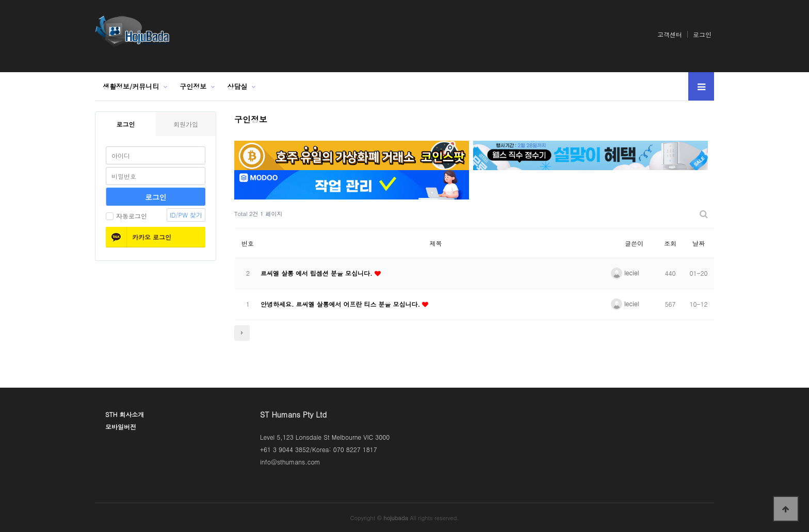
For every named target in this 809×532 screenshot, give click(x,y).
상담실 (237, 86)
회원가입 (186, 124)
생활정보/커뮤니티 (131, 86)
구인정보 (193, 86)
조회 (670, 243)
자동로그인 (126, 216)
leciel (625, 272)
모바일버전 (121, 427)
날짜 (699, 243)
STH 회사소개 (125, 414)
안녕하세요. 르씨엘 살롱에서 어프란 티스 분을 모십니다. (341, 304)
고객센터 (670, 34)
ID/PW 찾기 (186, 215)
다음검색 (242, 333)
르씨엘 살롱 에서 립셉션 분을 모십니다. (318, 273)
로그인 (702, 34)
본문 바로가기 (0, 0)
